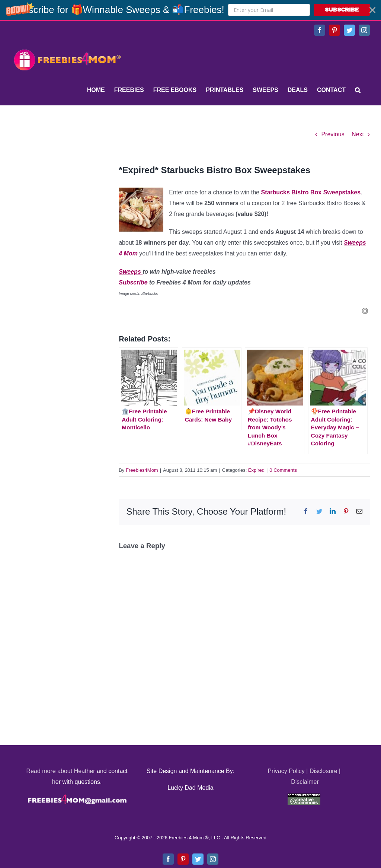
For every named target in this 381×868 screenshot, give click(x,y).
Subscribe (133, 282)
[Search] (358, 90)
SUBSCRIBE (342, 10)
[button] (190, 10)
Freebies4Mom (142, 470)
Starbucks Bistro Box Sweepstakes (311, 192)
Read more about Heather (61, 771)
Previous (333, 134)
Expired (256, 470)
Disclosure (324, 771)
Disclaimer (305, 782)
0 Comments (283, 470)
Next (358, 134)
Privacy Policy (286, 771)
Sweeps (131, 272)
